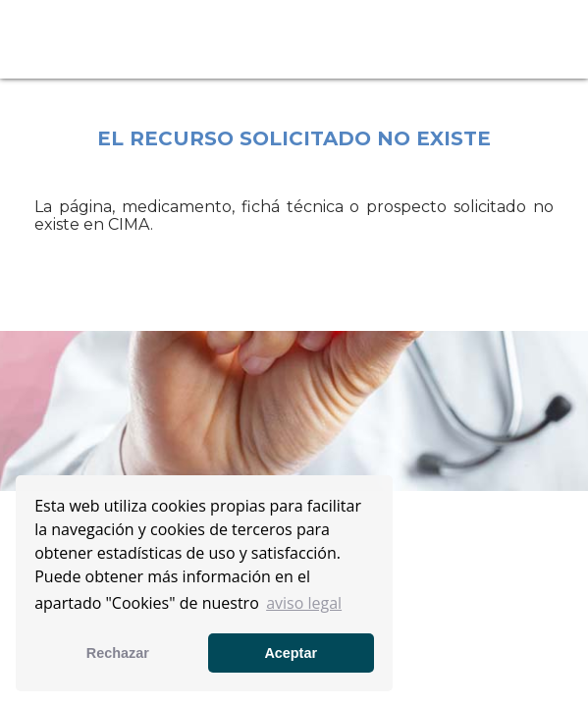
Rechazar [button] (118, 653)
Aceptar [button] (291, 653)
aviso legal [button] (304, 603)
